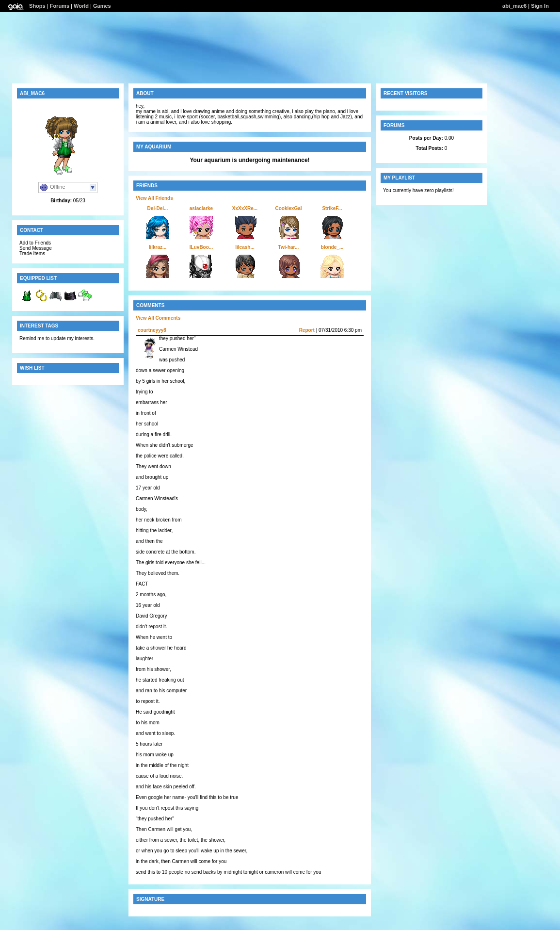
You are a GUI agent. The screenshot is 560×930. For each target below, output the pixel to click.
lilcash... (245, 247)
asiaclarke (201, 208)
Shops (37, 6)
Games (102, 6)
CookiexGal (288, 208)
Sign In (540, 6)
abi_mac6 (514, 6)
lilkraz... (158, 247)
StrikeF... (332, 208)
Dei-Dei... (158, 208)
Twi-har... (289, 247)
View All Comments (158, 318)
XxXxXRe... (245, 208)
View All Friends (154, 198)
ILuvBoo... (201, 247)
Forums (60, 6)
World (81, 6)
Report (307, 330)
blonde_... (332, 247)
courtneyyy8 (152, 330)
